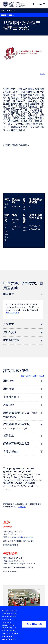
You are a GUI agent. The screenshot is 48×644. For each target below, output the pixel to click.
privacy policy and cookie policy (10, 636)
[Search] (33, 4)
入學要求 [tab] (9, 324)
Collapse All (38, 376)
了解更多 (22, 507)
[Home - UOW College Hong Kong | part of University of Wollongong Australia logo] (15, 4)
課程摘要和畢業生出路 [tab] (16, 443)
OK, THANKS (34, 624)
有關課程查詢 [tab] (11, 452)
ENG (43, 74)
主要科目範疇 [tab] (11, 397)
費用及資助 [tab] (10, 332)
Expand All (26, 376)
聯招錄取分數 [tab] (11, 340)
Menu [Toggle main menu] (41, 4)
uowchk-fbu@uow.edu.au (21, 537)
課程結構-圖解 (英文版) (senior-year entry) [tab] (17, 426)
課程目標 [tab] (9, 389)
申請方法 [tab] (9, 294)
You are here (8, 11)
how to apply (12, 313)
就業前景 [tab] (9, 435)
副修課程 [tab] (9, 405)
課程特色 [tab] (9, 381)
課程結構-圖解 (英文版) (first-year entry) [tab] (20, 415)
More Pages (8, 15)
